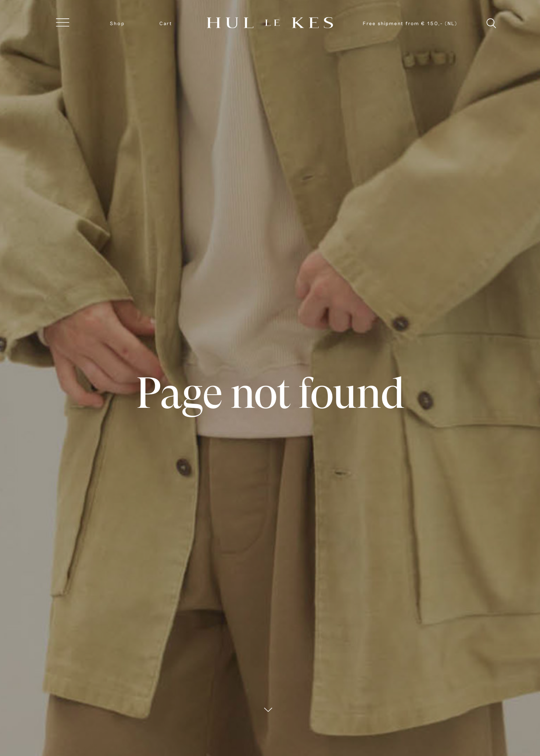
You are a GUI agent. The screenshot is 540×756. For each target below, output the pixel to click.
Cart (166, 23)
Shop (117, 23)
